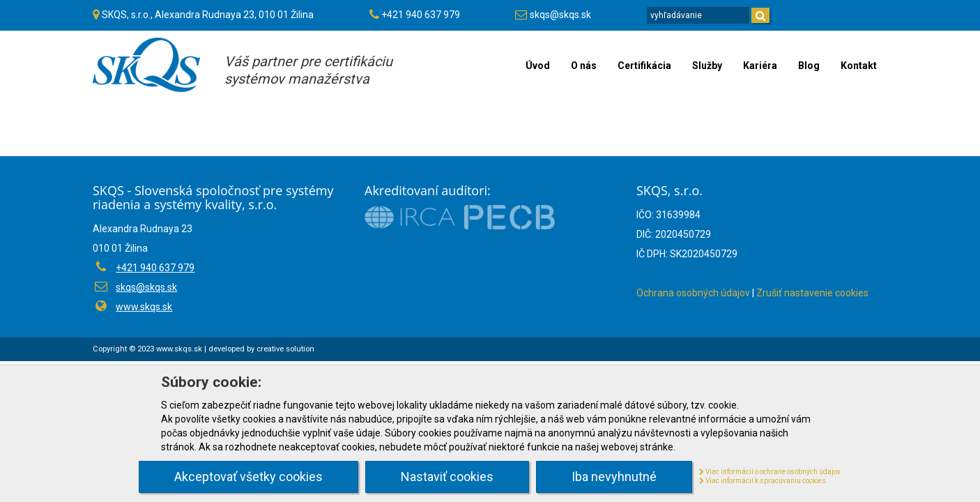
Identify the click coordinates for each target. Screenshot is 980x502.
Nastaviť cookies (447, 477)
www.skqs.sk (144, 307)
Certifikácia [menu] (644, 66)
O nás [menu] (584, 66)
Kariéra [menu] (760, 66)
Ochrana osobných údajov (693, 293)
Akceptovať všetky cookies (248, 477)
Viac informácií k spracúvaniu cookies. (764, 481)
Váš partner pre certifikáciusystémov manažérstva (308, 70)
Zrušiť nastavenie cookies (812, 293)
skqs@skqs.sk (560, 15)
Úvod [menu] (538, 66)
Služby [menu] (707, 66)
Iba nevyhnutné (614, 477)
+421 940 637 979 (421, 15)
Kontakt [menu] (859, 66)
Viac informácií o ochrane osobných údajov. (771, 472)
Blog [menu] (809, 66)
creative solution (285, 349)
